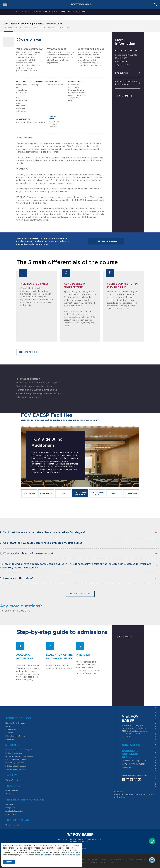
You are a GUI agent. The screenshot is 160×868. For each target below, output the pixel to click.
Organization (11, 729)
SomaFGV (10, 739)
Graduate (9, 794)
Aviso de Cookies (43, 855)
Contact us (131, 745)
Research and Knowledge (25, 800)
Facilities (9, 733)
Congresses (10, 808)
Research (9, 805)
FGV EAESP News (17, 820)
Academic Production (14, 811)
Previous (17, 466)
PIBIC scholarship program (16, 766)
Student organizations (15, 763)
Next (141, 466)
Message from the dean (15, 723)
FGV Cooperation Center (16, 760)
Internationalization (25, 28)
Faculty (11, 775)
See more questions (80, 594)
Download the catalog (106, 241)
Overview (9, 28)
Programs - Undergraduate (32, 12)
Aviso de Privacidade (70, 855)
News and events (12, 825)
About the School (19, 718)
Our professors (12, 780)
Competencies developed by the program (127, 83)
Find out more (122, 73)
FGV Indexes (11, 814)
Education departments (15, 736)
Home (17, 12)
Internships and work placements (19, 756)
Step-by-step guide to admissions (54, 28)
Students (12, 745)
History (8, 726)
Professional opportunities (16, 769)
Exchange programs (14, 753)
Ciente (9, 862)
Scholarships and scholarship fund (19, 750)
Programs (13, 786)
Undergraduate (12, 791)
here (131, 768)
